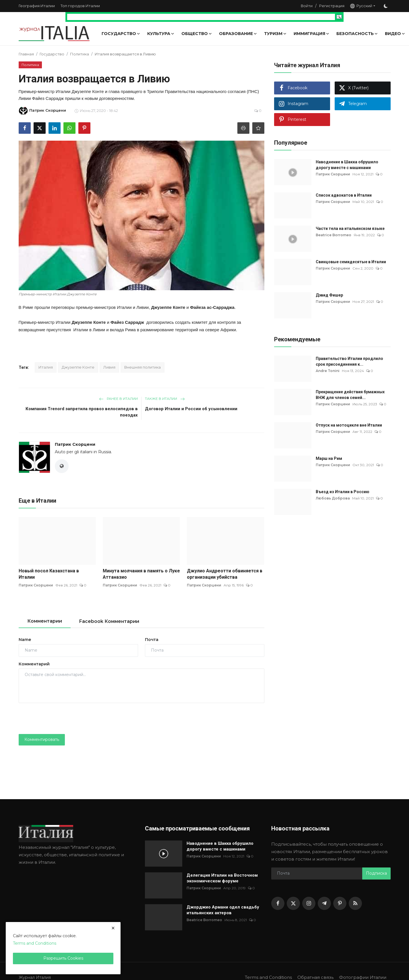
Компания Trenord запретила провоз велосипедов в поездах (82, 412)
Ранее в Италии (118, 399)
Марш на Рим (329, 458)
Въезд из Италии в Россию (343, 492)
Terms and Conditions (268, 977)
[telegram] (324, 903)
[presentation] (62, 718)
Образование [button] (238, 34)
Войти (307, 6)
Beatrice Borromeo (334, 235)
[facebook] (278, 903)
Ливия (109, 367)
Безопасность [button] (357, 34)
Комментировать (42, 739)
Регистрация (332, 6)
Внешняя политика (143, 367)
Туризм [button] (275, 34)
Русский (361, 6)
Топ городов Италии (80, 6)
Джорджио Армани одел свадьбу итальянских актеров (223, 910)
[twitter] (293, 903)
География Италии (37, 6)
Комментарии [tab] (45, 621)
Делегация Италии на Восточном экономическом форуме (222, 878)
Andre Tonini (328, 371)
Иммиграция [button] (312, 34)
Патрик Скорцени (75, 444)
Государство (52, 54)
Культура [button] (161, 34)
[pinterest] (340, 903)
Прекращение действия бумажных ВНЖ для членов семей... (350, 395)
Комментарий (34, 664)
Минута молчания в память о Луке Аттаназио (141, 574)
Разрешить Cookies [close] (63, 958)
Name (25, 640)
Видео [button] (395, 34)
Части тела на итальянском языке (350, 228)
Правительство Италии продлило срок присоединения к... (349, 361)
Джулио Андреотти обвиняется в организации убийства (225, 574)
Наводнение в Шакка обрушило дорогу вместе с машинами (347, 165)
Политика (80, 54)
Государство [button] (121, 34)
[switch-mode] (386, 6)
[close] (113, 928)
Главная (26, 54)
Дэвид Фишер (329, 295)
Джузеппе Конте (78, 367)
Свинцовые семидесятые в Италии (351, 262)
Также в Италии (165, 399)
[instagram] (309, 903)
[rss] (355, 903)
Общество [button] (197, 34)
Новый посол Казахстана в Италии (49, 574)
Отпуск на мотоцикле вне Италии (349, 425)
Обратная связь (315, 977)
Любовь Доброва (333, 498)
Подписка (376, 873)
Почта (152, 640)
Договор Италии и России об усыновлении (191, 409)
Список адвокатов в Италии (344, 195)
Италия (46, 367)
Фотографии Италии (363, 977)
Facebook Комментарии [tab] (109, 621)
